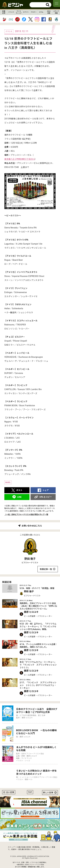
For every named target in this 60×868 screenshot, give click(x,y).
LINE (19, 497)
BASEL (8, 482)
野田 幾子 (30, 559)
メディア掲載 (56, 12)
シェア (46, 490)
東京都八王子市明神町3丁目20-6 (20, 159)
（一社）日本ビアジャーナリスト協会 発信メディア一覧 (26, 514)
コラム (41, 12)
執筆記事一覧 (46, 569)
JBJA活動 (49, 12)
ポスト (19, 490)
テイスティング (19, 12)
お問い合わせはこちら (32, 526)
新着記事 (4, 12)
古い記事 (10, 792)
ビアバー (26, 12)
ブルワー (34, 12)
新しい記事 (48, 793)
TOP (30, 792)
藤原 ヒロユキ (31, 612)
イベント (11, 12)
